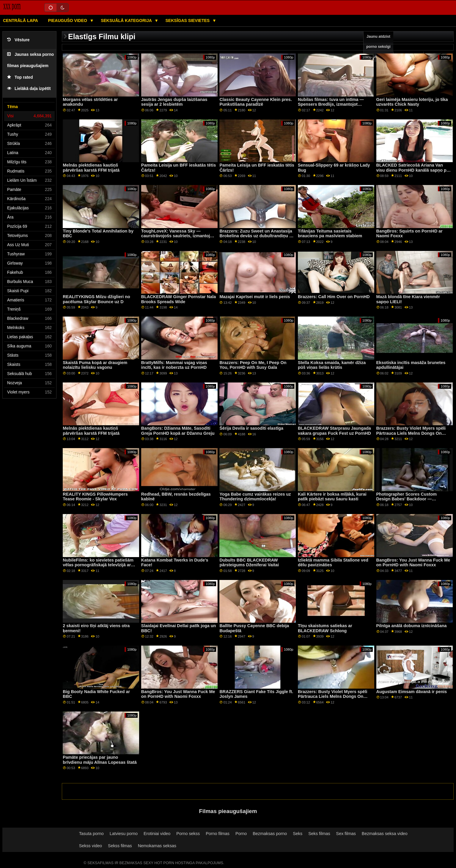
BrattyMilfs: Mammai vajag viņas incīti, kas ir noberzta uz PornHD (174, 365)
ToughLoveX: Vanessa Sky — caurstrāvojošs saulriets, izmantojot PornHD (178, 236)
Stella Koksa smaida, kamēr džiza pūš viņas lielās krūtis (332, 365)
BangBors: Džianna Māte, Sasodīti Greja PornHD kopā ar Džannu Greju (178, 431)
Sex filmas (346, 834)
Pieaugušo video (68, 20)
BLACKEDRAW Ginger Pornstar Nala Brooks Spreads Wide (179, 299)
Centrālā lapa (21, 20)
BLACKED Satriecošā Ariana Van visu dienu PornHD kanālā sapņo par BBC (413, 170)
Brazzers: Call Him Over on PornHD (334, 297)
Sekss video (91, 846)
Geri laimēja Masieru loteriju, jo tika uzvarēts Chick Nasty (412, 102)
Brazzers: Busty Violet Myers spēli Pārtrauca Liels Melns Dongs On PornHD (411, 433)
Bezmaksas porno (270, 834)
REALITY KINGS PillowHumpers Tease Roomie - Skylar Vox (95, 497)
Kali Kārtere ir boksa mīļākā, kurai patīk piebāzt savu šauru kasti (332, 497)
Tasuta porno (91, 834)
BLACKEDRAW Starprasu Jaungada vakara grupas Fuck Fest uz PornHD (334, 431)
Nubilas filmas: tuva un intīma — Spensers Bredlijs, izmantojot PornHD (331, 104)
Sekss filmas (120, 846)
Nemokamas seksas (157, 846)
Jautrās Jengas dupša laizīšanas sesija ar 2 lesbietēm (174, 102)
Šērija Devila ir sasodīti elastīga (251, 428)
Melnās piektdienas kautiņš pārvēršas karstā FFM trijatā (91, 168)
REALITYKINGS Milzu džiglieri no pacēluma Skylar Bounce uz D (96, 299)
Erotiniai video (157, 834)
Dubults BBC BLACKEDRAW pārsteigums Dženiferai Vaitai (249, 563)
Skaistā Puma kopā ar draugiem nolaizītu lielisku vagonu (95, 365)
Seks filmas (319, 834)
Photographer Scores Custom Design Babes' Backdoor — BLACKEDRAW (407, 499)
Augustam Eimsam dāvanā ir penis (412, 692)
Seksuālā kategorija (127, 20)
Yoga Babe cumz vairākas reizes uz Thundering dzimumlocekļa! (255, 497)
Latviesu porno (124, 834)
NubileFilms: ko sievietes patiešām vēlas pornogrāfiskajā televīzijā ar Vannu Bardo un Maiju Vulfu (98, 565)
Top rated (20, 77)
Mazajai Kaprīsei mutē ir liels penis (255, 297)
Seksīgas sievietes (188, 20)
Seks (298, 834)
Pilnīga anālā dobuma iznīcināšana (412, 626)
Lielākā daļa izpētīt (29, 89)
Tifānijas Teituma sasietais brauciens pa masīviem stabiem (330, 234)
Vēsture (18, 40)
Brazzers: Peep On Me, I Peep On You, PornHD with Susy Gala (253, 365)
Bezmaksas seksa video (385, 834)
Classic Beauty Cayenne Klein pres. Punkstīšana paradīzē (255, 102)
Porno (241, 834)
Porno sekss (188, 834)
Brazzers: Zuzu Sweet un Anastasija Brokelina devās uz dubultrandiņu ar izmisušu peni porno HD (256, 236)
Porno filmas (218, 834)
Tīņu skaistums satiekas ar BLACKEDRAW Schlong (325, 628)
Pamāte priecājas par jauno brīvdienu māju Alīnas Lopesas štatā (100, 760)
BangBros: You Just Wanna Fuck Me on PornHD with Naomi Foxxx (413, 563)
